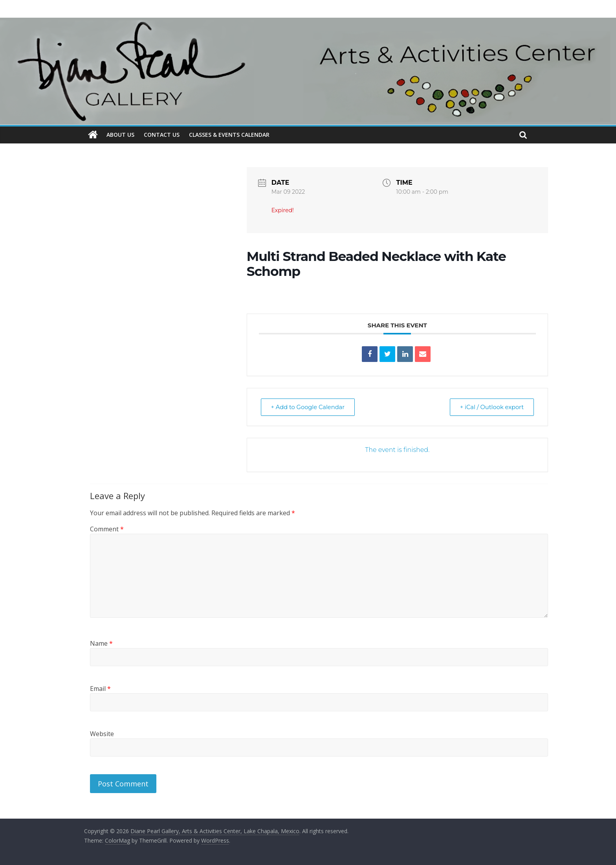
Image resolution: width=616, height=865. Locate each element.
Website (102, 733)
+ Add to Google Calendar (310, 407)
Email (100, 688)
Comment (107, 529)
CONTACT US (162, 135)
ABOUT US (120, 135)
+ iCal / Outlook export (490, 407)
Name (101, 643)
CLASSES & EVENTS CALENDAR (229, 135)
